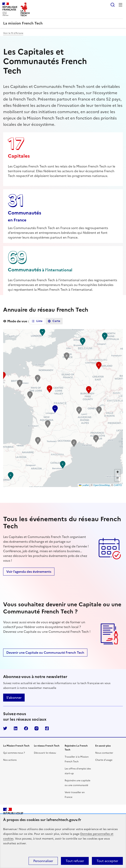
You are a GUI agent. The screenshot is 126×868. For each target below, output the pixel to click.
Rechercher (113, 5)
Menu (120, 5)
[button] (99, 410)
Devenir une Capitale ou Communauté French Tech (45, 653)
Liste (39, 321)
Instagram (36, 728)
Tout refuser (75, 861)
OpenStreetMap (102, 485)
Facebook (26, 728)
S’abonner (14, 698)
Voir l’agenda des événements (29, 572)
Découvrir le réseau (45, 753)
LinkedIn (16, 728)
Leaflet (84, 485)
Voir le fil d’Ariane (13, 33)
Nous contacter (104, 753)
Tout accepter (107, 861)
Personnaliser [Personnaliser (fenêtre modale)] (43, 861)
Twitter (5, 728)
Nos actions (10, 760)
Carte (56, 321)
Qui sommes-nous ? (14, 753)
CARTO (118, 485)
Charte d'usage (104, 760)
